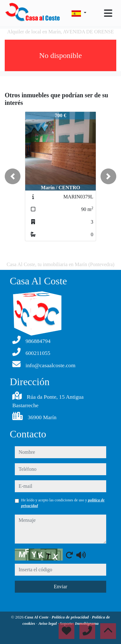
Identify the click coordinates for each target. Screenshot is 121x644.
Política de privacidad (71, 617)
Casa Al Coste (37, 617)
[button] (13, 176)
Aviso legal (48, 623)
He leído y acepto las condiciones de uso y (63, 503)
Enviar (61, 587)
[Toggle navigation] (108, 13)
